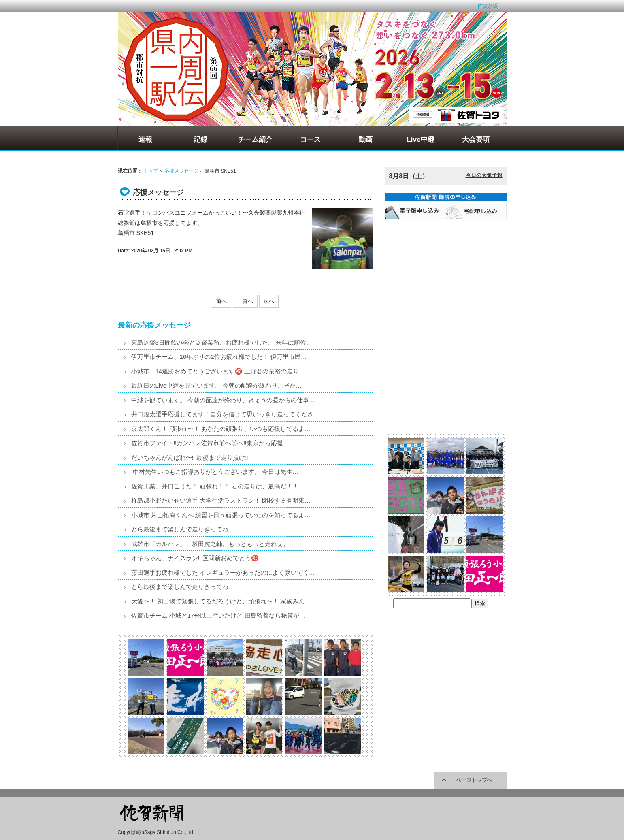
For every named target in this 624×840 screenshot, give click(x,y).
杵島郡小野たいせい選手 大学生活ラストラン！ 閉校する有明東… (221, 500)
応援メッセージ (181, 171)
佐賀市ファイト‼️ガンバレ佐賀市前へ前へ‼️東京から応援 (207, 443)
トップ (151, 171)
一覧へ (245, 301)
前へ (221, 301)
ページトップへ (474, 780)
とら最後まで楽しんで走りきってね (180, 529)
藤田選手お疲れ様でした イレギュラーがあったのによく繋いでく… (223, 572)
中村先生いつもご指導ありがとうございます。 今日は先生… (215, 472)
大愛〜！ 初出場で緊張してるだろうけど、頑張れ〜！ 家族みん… (221, 601)
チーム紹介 (255, 140)
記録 (200, 140)
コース (310, 140)
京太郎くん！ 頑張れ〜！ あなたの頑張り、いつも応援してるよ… (221, 429)
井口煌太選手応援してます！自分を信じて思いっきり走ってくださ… (225, 414)
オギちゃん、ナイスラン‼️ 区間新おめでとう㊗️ (195, 558)
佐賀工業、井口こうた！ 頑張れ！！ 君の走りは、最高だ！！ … (219, 486)
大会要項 (476, 140)
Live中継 (420, 140)
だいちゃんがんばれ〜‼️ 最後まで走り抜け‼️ (190, 457)
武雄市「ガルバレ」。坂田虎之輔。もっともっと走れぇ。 (210, 544)
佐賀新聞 (488, 6)
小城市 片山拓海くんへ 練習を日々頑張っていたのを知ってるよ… (221, 515)
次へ (269, 301)
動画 (366, 140)
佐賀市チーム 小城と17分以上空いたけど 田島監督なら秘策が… (218, 615)
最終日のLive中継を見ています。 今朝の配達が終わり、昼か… (217, 385)
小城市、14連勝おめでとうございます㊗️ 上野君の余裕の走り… (218, 371)
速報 (145, 140)
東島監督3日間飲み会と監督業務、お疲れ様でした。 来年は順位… (222, 342)
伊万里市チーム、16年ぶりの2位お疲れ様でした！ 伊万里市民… (219, 357)
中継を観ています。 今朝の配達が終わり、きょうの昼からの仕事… (223, 400)
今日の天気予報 (484, 175)
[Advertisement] (446, 274)
